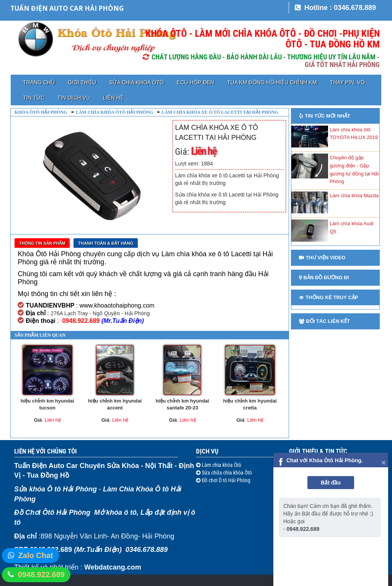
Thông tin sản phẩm (42, 243)
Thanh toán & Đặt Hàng (106, 243)
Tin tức (34, 98)
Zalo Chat (36, 555)
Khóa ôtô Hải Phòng (41, 112)
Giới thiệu (82, 82)
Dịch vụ (207, 451)
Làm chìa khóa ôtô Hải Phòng (114, 112)
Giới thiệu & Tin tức (318, 451)
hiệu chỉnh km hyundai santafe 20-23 (182, 404)
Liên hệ (113, 98)
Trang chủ (39, 82)
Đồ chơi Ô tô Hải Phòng (225, 480)
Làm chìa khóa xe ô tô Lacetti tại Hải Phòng (220, 112)
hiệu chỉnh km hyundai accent (115, 404)
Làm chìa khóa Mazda (354, 196)
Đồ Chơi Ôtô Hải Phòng (52, 512)
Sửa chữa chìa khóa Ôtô (226, 473)
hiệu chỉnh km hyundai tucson (47, 404)
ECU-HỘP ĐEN (196, 82)
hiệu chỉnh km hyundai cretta (250, 404)
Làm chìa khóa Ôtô (221, 465)
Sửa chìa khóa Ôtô (136, 82)
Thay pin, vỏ (347, 82)
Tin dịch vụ (74, 98)
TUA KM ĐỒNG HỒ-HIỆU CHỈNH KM (272, 82)
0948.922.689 (41, 575)
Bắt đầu (331, 483)
